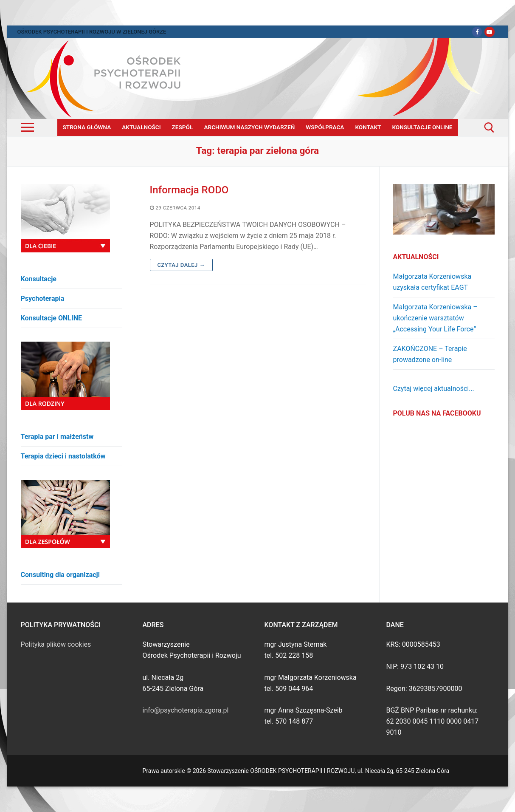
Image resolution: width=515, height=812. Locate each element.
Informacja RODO (189, 190)
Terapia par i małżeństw (57, 437)
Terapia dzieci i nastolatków (63, 456)
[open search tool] (489, 128)
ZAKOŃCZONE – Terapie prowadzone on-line (430, 354)
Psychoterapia (43, 298)
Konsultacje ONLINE (51, 318)
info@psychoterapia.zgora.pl (186, 710)
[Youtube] (489, 32)
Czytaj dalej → (182, 265)
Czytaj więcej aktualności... (434, 389)
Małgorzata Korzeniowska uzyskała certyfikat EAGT (432, 282)
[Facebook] (477, 32)
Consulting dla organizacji (60, 575)
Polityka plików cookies (56, 644)
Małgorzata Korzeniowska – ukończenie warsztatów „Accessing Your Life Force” (435, 318)
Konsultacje (39, 279)
